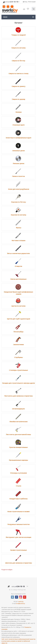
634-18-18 (12, 2)
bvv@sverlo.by (21, 603)
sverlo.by (21, 602)
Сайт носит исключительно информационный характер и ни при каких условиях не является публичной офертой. (18, 641)
